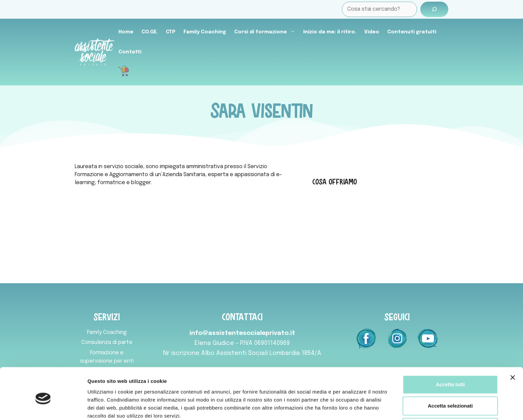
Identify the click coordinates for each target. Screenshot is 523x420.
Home (126, 32)
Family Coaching (205, 32)
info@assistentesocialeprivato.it (242, 333)
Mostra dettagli (351, 407)
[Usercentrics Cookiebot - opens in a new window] (43, 407)
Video (372, 32)
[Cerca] (434, 9)
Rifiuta (450, 397)
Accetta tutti (450, 354)
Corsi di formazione (267, 32)
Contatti (130, 52)
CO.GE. (150, 32)
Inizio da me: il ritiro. (330, 32)
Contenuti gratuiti (412, 32)
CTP (171, 32)
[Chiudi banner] (513, 347)
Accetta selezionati (450, 375)
